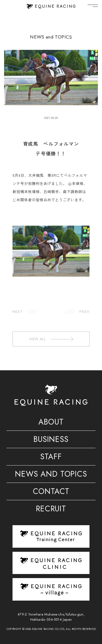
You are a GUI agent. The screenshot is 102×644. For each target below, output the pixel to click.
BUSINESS (51, 440)
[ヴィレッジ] (51, 589)
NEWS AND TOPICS (51, 475)
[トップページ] (51, 6)
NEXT (17, 314)
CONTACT (51, 492)
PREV (84, 314)
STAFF (51, 458)
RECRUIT (51, 510)
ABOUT (51, 423)
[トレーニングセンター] (51, 536)
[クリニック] (51, 563)
